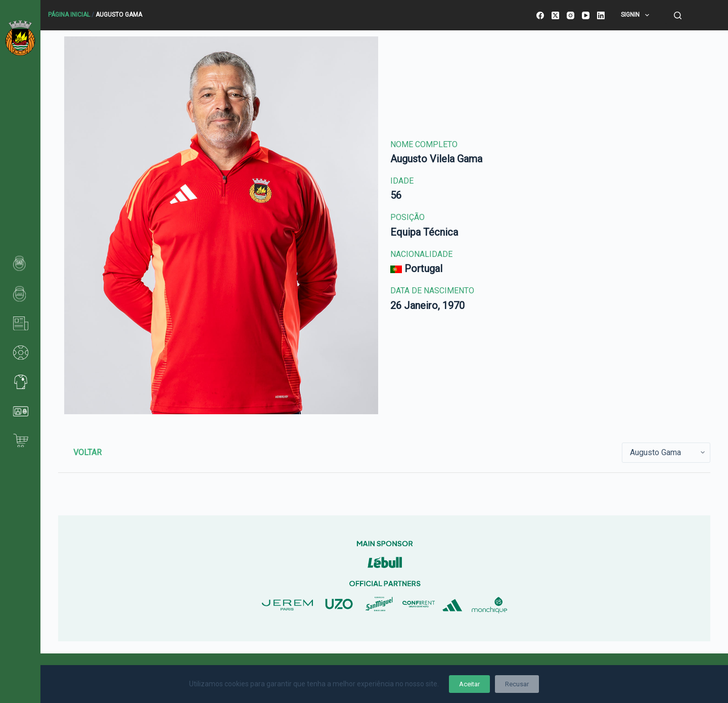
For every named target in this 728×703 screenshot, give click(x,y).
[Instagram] (571, 15)
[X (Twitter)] (555, 15)
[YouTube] (586, 15)
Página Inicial (69, 15)
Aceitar (469, 684)
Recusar (517, 684)
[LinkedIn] (601, 15)
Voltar (87, 452)
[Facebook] (540, 15)
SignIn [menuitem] (637, 15)
